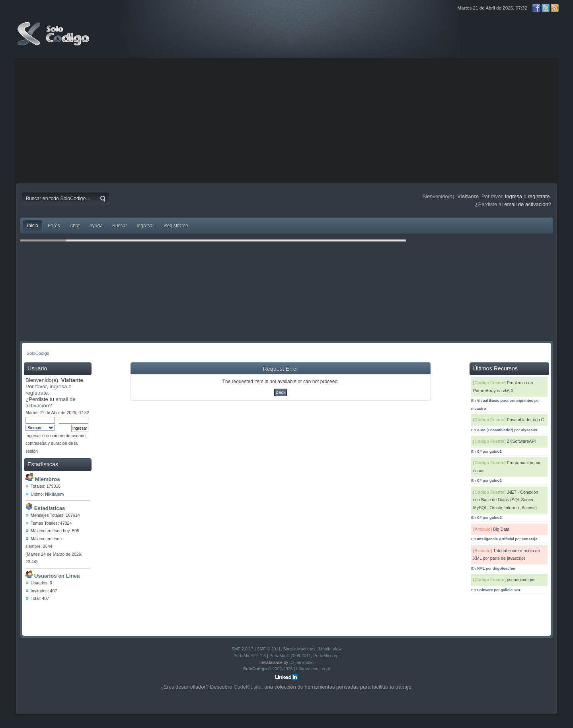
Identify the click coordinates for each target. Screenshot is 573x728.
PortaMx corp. (326, 656)
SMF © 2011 (269, 649)
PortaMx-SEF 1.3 (249, 656)
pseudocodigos (521, 580)
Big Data (501, 529)
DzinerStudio (301, 662)
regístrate (539, 196)
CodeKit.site (248, 687)
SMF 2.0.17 (243, 649)
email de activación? (528, 204)
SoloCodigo (54, 40)
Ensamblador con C (526, 420)
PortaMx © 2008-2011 (290, 656)
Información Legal (313, 669)
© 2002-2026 (268, 669)
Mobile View (330, 649)
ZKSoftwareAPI (521, 441)
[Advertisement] (286, 119)
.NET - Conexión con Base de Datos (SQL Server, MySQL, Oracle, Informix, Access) (506, 500)
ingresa (514, 196)
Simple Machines (299, 649)
